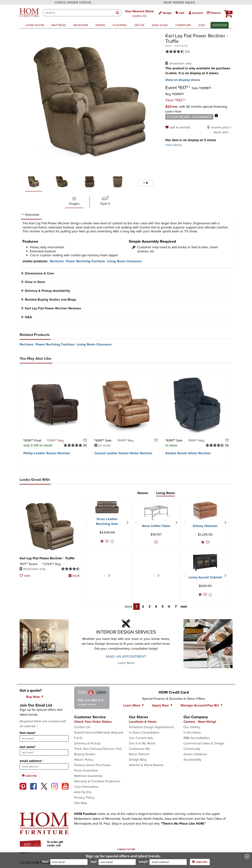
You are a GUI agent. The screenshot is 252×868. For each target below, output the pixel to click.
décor (139, 25)
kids (202, 25)
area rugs (160, 25)
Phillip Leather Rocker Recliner (47, 453)
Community (192, 749)
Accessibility (192, 760)
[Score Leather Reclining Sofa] (107, 507)
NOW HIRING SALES (179, 2)
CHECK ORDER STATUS (73, 2)
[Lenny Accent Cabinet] (205, 562)
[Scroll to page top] (126, 849)
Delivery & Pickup (87, 743)
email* (163, 862)
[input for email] (168, 862)
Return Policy (84, 760)
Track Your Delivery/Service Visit (98, 749)
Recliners (57, 261)
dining (100, 25)
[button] (140, 13)
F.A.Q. (79, 738)
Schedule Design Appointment (151, 727)
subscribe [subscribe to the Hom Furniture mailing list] (30, 776)
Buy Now (33, 697)
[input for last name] (117, 862)
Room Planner (139, 754)
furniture (183, 25)
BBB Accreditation (197, 738)
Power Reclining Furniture (85, 261)
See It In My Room (142, 743)
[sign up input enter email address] (44, 766)
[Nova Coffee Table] (156, 513)
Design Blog (138, 760)
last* (113, 862)
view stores (174, 145)
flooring (120, 25)
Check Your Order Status (93, 722)
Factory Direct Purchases (92, 765)
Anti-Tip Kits (83, 792)
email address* (31, 761)
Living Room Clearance (124, 261)
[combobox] (78, 13)
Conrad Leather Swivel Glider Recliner (123, 453)
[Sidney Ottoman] (205, 510)
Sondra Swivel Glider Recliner (188, 453)
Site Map (81, 803)
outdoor (220, 25)
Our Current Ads (141, 738)
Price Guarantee (86, 770)
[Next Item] (127, 523)
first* (65, 862)
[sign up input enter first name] (44, 738)
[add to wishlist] (178, 127)
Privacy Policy (84, 798)
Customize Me (139, 749)
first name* (28, 733)
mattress (59, 25)
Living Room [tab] (166, 493)
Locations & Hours (143, 722)
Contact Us (82, 727)
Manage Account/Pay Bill (200, 705)
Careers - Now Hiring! (200, 722)
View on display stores (183, 80)
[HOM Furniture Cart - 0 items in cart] (228, 12)
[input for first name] (69, 862)
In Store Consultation (144, 732)
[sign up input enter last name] (44, 752)
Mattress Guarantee (88, 776)
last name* (28, 747)
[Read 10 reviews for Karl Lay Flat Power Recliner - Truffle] (199, 52)
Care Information (86, 787)
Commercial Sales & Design (204, 743)
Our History (192, 727)
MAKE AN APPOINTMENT (126, 656)
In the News (192, 732)
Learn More (126, 663)
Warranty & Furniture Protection (97, 781)
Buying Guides (85, 754)
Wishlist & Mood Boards (146, 765)
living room (35, 25)
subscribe (200, 862)
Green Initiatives (195, 754)
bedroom (81, 25)
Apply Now (160, 705)
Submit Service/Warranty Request (99, 732)
